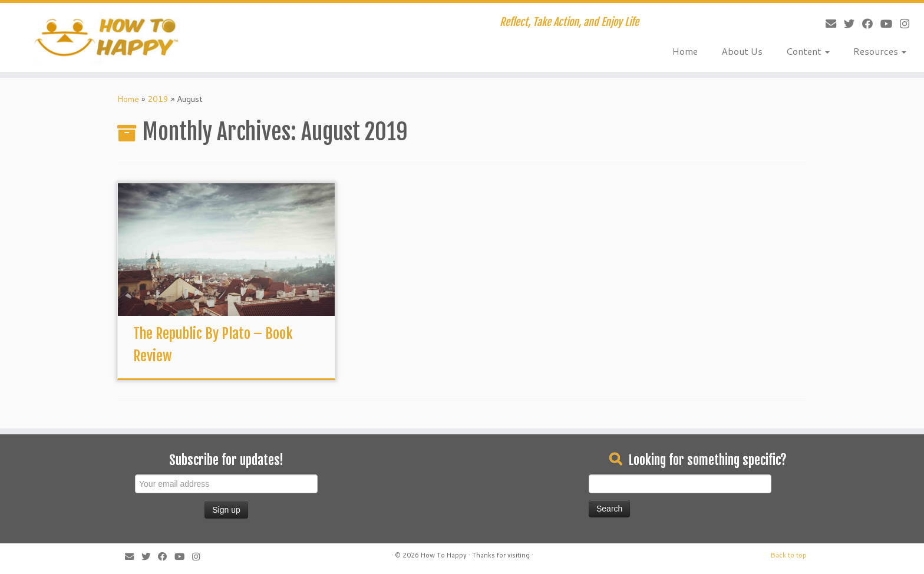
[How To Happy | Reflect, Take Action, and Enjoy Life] (107, 37)
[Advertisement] (421, 473)
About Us (742, 51)
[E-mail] (827, 24)
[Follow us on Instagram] (901, 24)
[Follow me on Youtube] (882, 24)
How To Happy (444, 555)
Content (808, 51)
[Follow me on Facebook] (864, 24)
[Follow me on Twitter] (845, 24)
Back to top (789, 555)
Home (685, 51)
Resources (880, 51)
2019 (158, 99)
